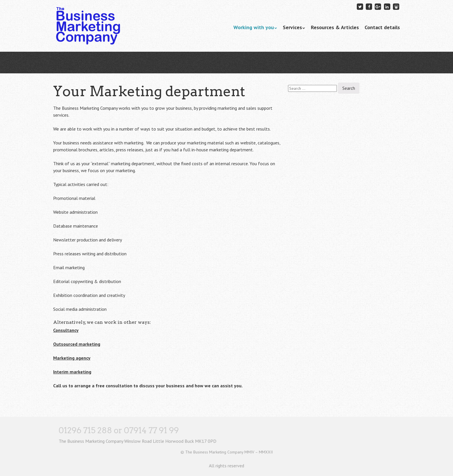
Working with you (254, 27)
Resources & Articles (335, 27)
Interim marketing (72, 372)
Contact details (382, 27)
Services (292, 27)
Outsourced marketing (77, 344)
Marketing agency (72, 358)
